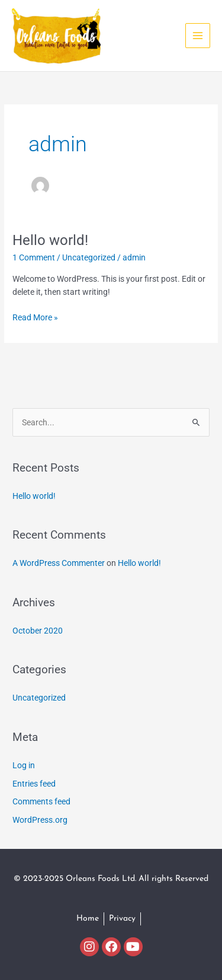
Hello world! (50, 240)
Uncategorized (89, 257)
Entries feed (34, 784)
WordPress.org (40, 820)
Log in (24, 765)
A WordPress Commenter (59, 563)
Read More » (35, 316)
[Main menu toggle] (198, 36)
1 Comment (34, 257)
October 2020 (38, 631)
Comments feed (41, 801)
